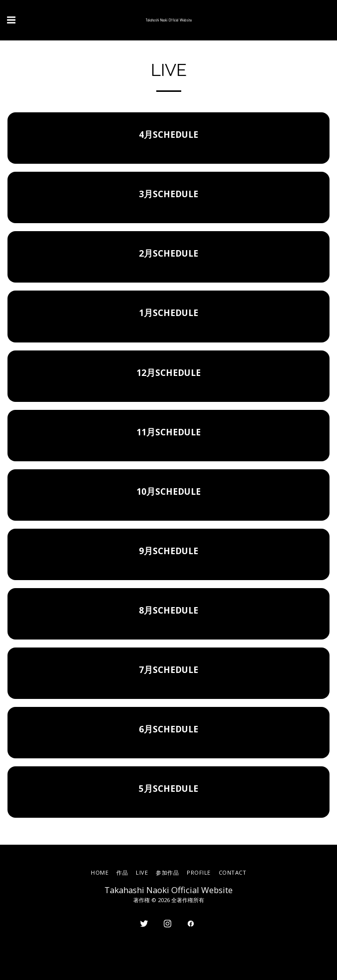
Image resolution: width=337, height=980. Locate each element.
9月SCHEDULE (168, 551)
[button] (11, 20)
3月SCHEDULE (168, 194)
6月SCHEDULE (168, 729)
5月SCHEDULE (168, 788)
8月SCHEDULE (168, 610)
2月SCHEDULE (168, 253)
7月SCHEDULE (168, 669)
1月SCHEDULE (168, 313)
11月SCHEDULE (168, 432)
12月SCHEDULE (168, 372)
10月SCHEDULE (168, 491)
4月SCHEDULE (168, 134)
